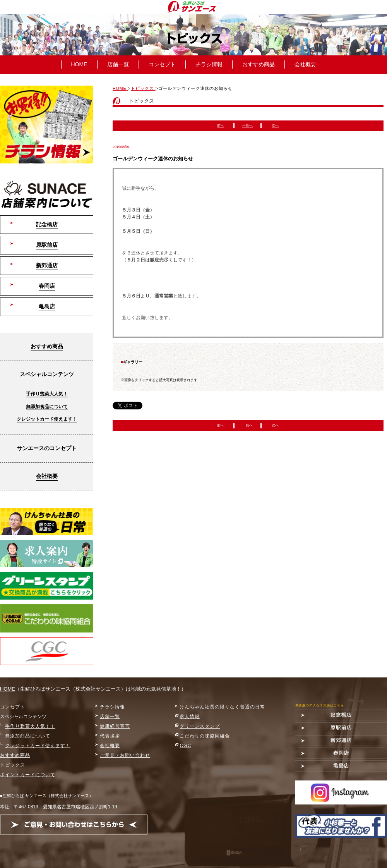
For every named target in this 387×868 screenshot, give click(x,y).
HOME (79, 64)
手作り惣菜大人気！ (47, 394)
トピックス (13, 765)
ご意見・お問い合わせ (125, 755)
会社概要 (305, 64)
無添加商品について (28, 736)
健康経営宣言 (115, 726)
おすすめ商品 (259, 64)
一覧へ (247, 125)
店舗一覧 (118, 64)
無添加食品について (47, 407)
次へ (275, 125)
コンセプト (162, 64)
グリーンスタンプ (200, 726)
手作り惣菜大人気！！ (30, 726)
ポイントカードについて (28, 775)
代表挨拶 (110, 736)
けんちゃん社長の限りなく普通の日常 (222, 707)
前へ (221, 125)
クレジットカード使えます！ (47, 419)
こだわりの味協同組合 (205, 736)
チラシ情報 (209, 64)
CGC (185, 746)
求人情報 (190, 717)
